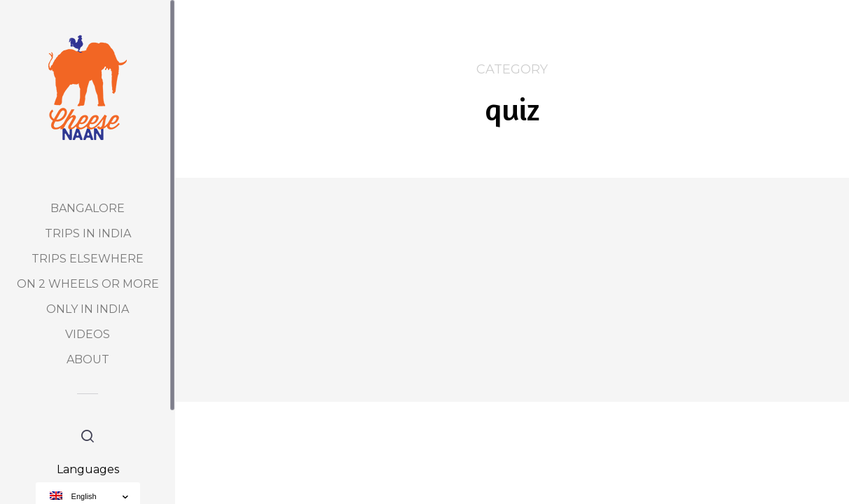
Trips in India (88, 233)
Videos (88, 334)
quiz (324, 209)
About (88, 359)
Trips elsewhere (88, 259)
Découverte (285, 209)
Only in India (88, 309)
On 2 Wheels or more (88, 284)
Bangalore (88, 208)
